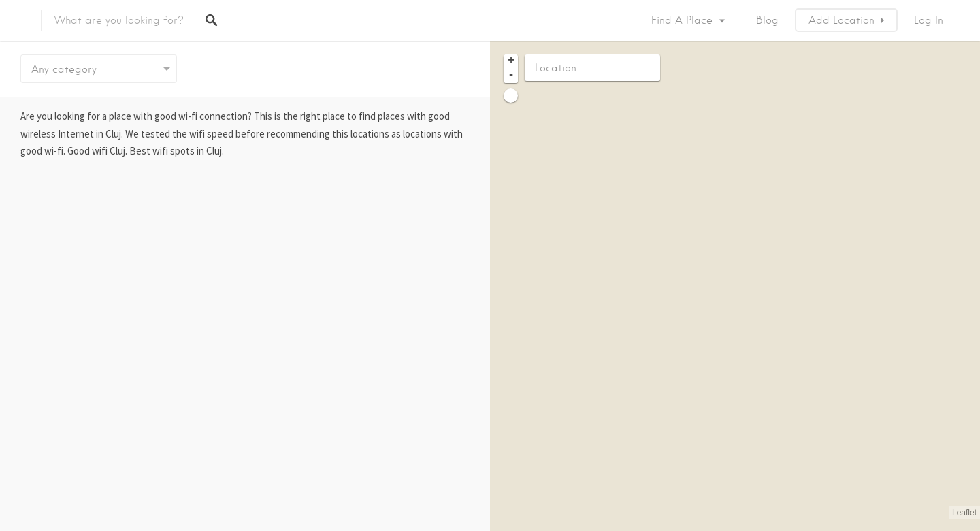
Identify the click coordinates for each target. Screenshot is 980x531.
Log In (929, 20)
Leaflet (964, 513)
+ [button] (511, 61)
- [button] (511, 76)
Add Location (842, 20)
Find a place (682, 20)
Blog (767, 20)
